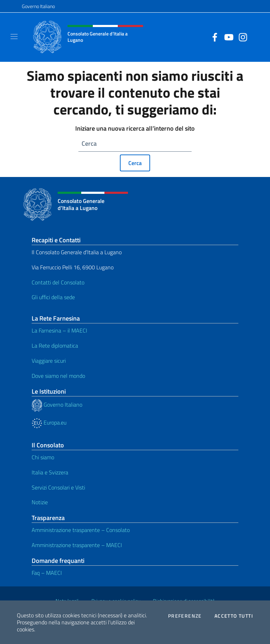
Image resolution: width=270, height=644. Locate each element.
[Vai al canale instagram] (241, 37)
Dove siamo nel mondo (58, 376)
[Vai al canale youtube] (227, 37)
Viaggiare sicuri (49, 361)
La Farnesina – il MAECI (59, 330)
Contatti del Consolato (58, 282)
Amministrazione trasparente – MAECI (77, 545)
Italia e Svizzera (50, 472)
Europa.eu (49, 422)
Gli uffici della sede (53, 297)
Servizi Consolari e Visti (58, 487)
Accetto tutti (234, 616)
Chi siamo (43, 457)
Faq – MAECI (47, 573)
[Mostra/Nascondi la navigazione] (14, 37)
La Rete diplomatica (55, 346)
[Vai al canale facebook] (213, 37)
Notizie (40, 502)
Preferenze (185, 616)
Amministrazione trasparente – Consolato (81, 530)
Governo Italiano (38, 6)
